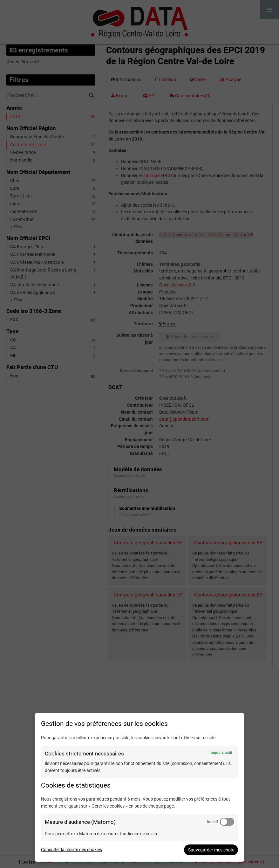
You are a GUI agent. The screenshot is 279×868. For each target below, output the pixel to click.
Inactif (213, 822)
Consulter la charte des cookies (71, 850)
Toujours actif (221, 753)
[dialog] (139, 787)
